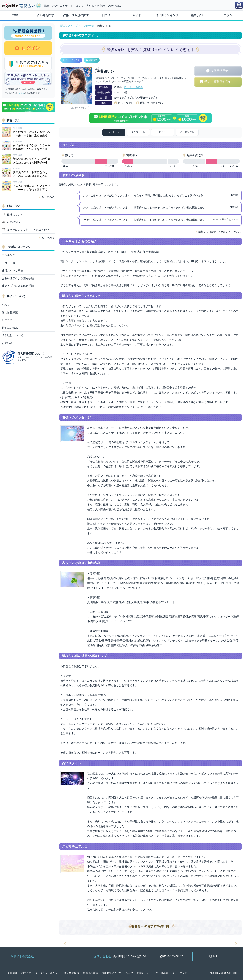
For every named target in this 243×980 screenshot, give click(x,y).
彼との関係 (13, 222)
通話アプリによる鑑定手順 (18, 286)
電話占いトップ (69, 26)
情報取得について (13, 335)
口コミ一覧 (9, 263)
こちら (21, 93)
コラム (228, 15)
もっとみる (48, 197)
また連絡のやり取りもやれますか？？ (29, 230)
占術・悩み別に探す (76, 15)
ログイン (30, 48)
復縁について (15, 214)
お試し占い (198, 15)
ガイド (137, 15)
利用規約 (7, 320)
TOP (15, 15)
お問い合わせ (10, 343)
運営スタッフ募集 (13, 271)
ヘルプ (6, 305)
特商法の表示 (10, 328)
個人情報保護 (10, 312)
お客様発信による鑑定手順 (18, 278)
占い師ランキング (167, 15)
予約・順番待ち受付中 (220, 82)
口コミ (106, 15)
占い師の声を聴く (79, 108)
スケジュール (138, 132)
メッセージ (114, 132)
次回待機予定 (220, 71)
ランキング (9, 255)
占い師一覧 (88, 26)
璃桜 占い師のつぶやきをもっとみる (220, 232)
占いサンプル (187, 132)
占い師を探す (46, 15)
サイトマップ (179, 973)
